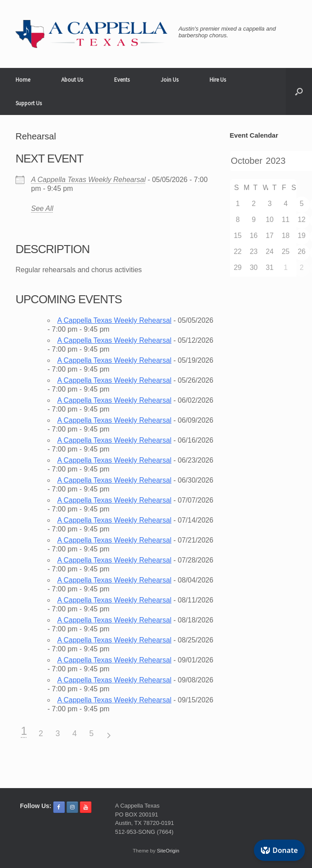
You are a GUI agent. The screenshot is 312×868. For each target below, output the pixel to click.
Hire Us (218, 80)
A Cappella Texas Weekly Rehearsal (88, 180)
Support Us (29, 103)
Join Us (170, 80)
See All (42, 208)
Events (122, 80)
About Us (72, 80)
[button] (299, 91)
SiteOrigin (168, 851)
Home (23, 80)
